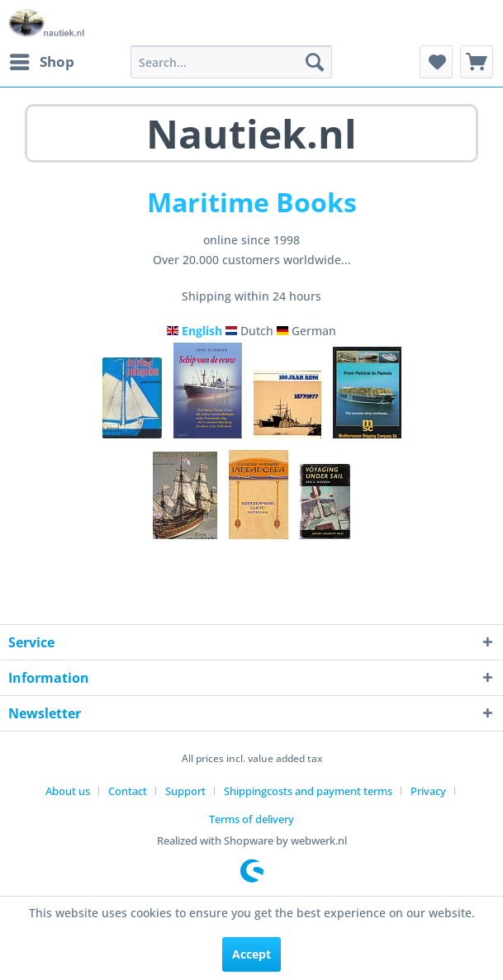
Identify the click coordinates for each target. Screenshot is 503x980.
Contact (128, 791)
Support (185, 791)
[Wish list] (436, 62)
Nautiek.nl (251, 133)
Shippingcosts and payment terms (308, 791)
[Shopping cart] (477, 62)
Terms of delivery (251, 819)
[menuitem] (41, 62)
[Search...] (231, 62)
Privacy (428, 791)
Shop (42, 60)
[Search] (315, 62)
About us (68, 791)
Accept (251, 954)
